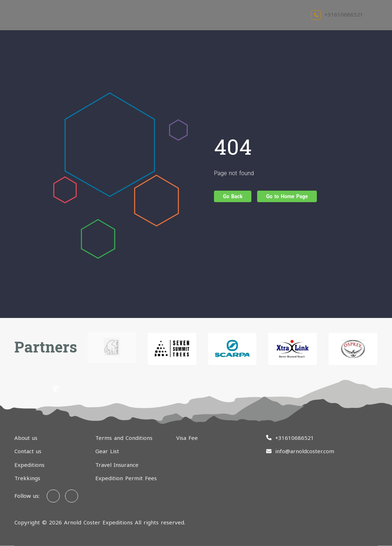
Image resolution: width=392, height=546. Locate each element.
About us (26, 438)
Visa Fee (187, 438)
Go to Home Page (287, 196)
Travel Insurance (117, 465)
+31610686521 (337, 14)
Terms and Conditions (124, 438)
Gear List (107, 451)
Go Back (233, 196)
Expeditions (29, 465)
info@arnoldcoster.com (305, 451)
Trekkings (27, 478)
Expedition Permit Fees (126, 478)
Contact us (28, 451)
